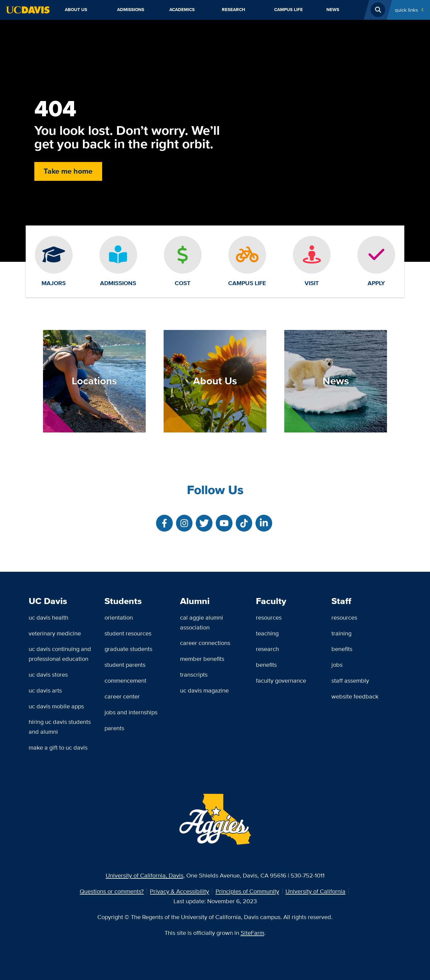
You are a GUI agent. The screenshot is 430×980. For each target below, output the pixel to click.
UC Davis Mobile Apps (56, 706)
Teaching (267, 633)
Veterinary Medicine (55, 633)
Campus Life (288, 10)
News (333, 10)
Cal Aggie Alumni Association (202, 622)
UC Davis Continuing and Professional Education (60, 654)
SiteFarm (252, 933)
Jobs (337, 665)
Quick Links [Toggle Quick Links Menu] (406, 10)
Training (341, 633)
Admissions (131, 10)
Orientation (119, 617)
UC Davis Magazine (204, 690)
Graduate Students (128, 649)
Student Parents (125, 665)
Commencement (125, 680)
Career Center (122, 696)
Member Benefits (202, 659)
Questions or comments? (112, 891)
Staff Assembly (350, 680)
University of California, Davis (145, 875)
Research (234, 10)
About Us (76, 10)
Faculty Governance (281, 680)
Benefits (266, 665)
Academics (182, 10)
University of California (315, 891)
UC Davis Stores (48, 674)
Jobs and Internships (131, 712)
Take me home (68, 171)
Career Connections (205, 643)
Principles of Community (247, 891)
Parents (114, 728)
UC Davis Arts (45, 690)
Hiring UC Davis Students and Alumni (60, 727)
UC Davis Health (49, 617)
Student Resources (128, 633)
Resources (269, 617)
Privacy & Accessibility (179, 891)
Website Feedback (355, 696)
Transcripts (194, 674)
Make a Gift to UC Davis (58, 747)
